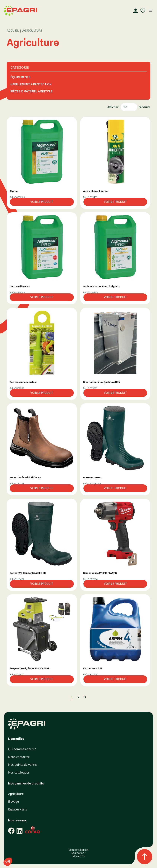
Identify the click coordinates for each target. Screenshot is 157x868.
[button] (42, 152)
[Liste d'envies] (143, 11)
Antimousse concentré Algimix (101, 286)
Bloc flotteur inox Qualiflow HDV (102, 382)
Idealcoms (78, 856)
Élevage (14, 802)
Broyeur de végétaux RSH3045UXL (30, 668)
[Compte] (135, 11)
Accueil (13, 31)
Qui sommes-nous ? (22, 749)
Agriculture (16, 794)
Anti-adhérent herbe (95, 191)
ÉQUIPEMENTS (20, 77)
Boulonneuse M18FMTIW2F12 (100, 573)
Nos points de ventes (23, 765)
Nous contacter (19, 757)
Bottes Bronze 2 (92, 477)
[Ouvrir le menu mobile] (150, 11)
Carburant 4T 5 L (93, 668)
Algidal (14, 191)
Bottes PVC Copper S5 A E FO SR (28, 573)
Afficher (113, 107)
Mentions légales (78, 850)
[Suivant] (93, 697)
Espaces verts (18, 809)
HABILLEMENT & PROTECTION (31, 84)
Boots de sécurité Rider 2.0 (25, 477)
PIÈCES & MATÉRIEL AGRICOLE (31, 91)
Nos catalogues (19, 773)
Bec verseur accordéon (24, 382)
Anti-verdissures (20, 286)
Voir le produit (42, 202)
